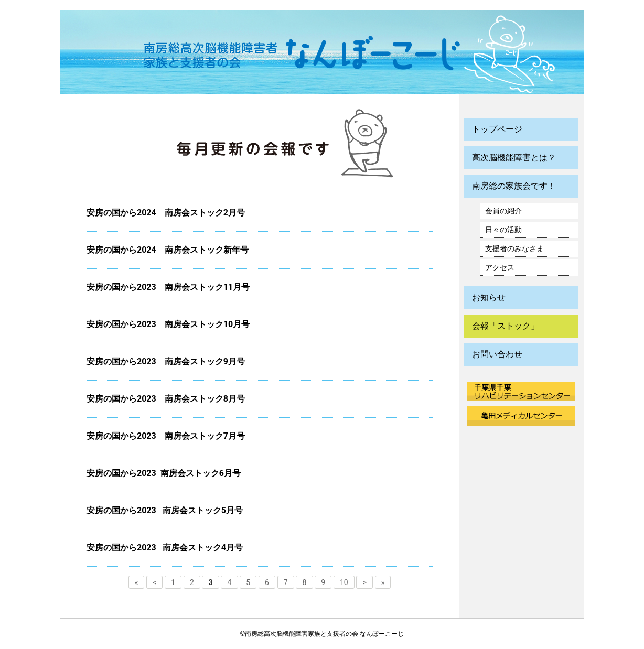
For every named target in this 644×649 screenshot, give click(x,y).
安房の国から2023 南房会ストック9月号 (166, 361)
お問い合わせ (497, 354)
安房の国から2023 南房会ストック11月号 (168, 287)
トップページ (497, 129)
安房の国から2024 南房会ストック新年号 (168, 250)
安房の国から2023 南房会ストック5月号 (165, 510)
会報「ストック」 (506, 326)
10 (344, 582)
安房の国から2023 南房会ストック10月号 (168, 324)
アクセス (500, 267)
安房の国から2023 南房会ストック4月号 (165, 548)
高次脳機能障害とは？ (514, 158)
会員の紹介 (503, 211)
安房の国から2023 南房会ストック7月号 (170, 436)
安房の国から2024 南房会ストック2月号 (166, 213)
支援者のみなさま (514, 248)
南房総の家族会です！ (514, 186)
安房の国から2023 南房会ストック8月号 (166, 399)
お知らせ (489, 298)
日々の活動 (503, 230)
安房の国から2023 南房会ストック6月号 (164, 473)
